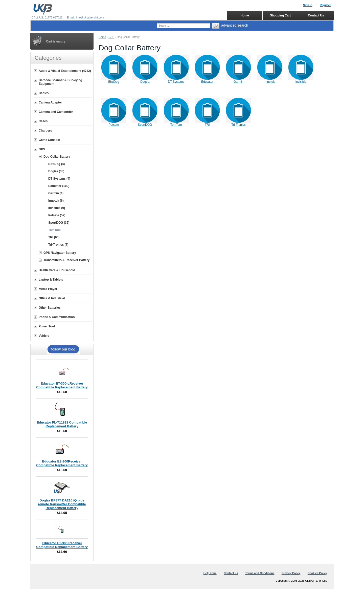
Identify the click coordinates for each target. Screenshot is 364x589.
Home (102, 37)
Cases (43, 121)
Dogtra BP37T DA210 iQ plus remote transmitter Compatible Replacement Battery (62, 504)
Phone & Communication (57, 317)
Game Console (49, 140)
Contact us (231, 573)
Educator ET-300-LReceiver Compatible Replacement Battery (62, 385)
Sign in (308, 5)
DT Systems (176, 82)
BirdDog (114, 82)
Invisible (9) (57, 208)
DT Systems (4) (59, 179)
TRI (207, 125)
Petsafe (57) (57, 215)
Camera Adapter (50, 102)
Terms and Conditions (260, 573)
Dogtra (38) (56, 171)
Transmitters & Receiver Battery (66, 260)
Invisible (301, 82)
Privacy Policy (291, 573)
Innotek (270, 82)
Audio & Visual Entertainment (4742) (65, 71)
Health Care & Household (57, 270)
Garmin (238, 82)
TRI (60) (54, 237)
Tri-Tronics (238, 125)
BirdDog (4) (56, 164)
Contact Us (316, 15)
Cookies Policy (317, 573)
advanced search (235, 25)
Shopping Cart (280, 15)
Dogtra (145, 82)
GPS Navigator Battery (60, 253)
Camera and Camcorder (56, 112)
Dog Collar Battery (57, 157)
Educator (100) (59, 186)
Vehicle (44, 336)
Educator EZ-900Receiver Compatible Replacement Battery (62, 463)
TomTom (176, 125)
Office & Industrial (52, 298)
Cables (44, 93)
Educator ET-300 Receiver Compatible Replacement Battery (62, 545)
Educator (207, 82)
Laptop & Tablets (51, 280)
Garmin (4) (56, 193)
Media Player (48, 289)
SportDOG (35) (59, 223)
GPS (111, 37)
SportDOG (145, 125)
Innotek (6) (56, 201)
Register (325, 5)
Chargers (45, 131)
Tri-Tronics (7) (58, 245)
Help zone (210, 573)
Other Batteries (50, 308)
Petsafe (114, 125)
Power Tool (47, 326)
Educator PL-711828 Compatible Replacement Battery (62, 424)
